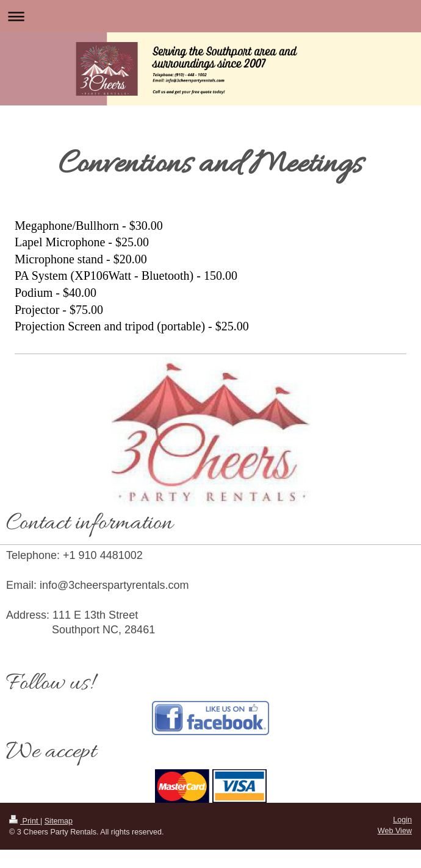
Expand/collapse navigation (210, 16)
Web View (395, 831)
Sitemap (59, 821)
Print (25, 821)
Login (402, 820)
